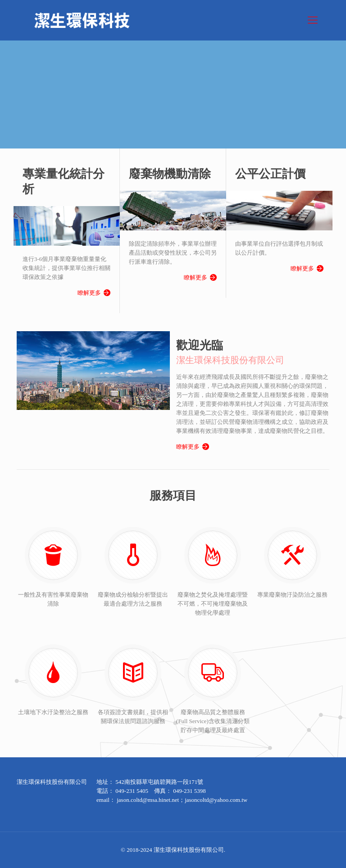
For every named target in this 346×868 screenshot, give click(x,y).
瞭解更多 (89, 291)
